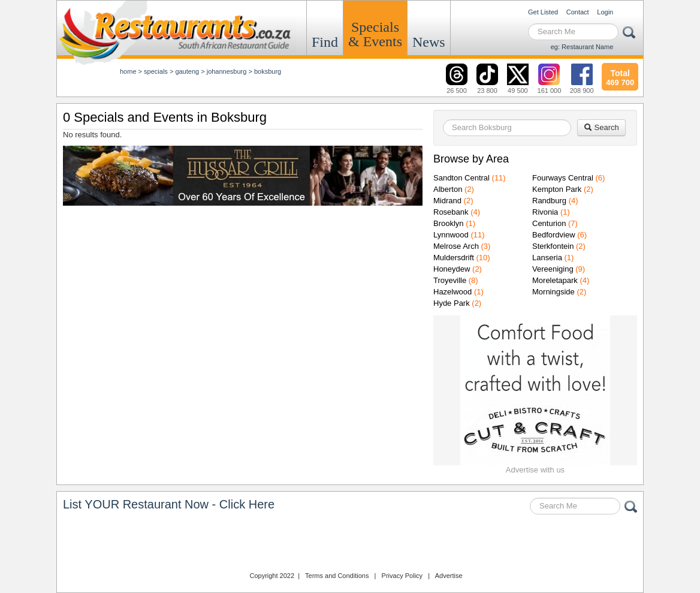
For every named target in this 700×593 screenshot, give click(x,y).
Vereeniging (553, 269)
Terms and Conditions (337, 576)
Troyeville (450, 280)
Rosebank (451, 212)
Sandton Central (461, 178)
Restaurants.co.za (350, 544)
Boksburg (268, 71)
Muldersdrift (454, 258)
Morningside (553, 292)
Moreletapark (555, 280)
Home (128, 71)
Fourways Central (563, 178)
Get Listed (543, 12)
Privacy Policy (402, 576)
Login (605, 12)
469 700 (620, 76)
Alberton (448, 189)
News (429, 42)
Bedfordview (554, 235)
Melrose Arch (456, 246)
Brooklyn (449, 223)
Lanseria (547, 258)
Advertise (449, 576)
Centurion (549, 223)
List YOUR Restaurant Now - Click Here (169, 504)
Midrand (447, 201)
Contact (578, 12)
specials (156, 71)
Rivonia (545, 212)
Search (601, 127)
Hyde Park (452, 303)
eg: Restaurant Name (582, 47)
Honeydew (452, 269)
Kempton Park (557, 189)
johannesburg (227, 71)
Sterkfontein (553, 246)
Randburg (549, 201)
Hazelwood (452, 292)
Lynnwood (451, 235)
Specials (375, 34)
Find (325, 42)
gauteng (187, 71)
